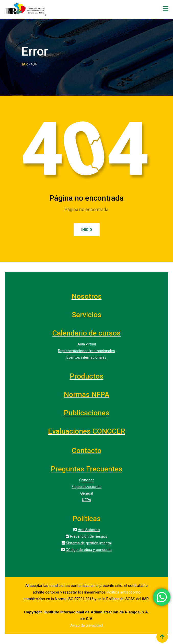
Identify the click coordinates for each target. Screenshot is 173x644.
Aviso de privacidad (86, 625)
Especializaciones (86, 487)
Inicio (87, 230)
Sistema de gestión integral (89, 543)
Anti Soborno (89, 530)
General (87, 493)
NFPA (87, 500)
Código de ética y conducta (89, 550)
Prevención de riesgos (89, 536)
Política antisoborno (124, 592)
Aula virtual (87, 344)
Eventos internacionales (86, 357)
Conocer (86, 480)
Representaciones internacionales (86, 351)
